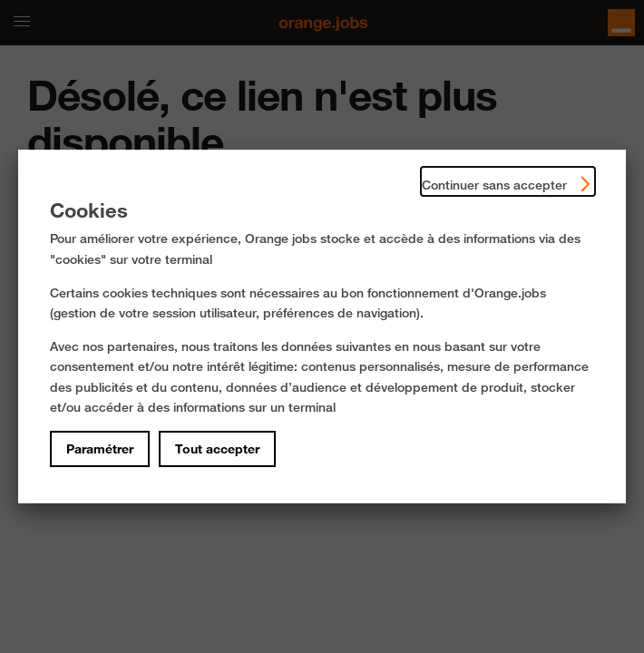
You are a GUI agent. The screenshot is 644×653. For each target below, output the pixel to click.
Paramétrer (100, 449)
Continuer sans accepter (508, 180)
